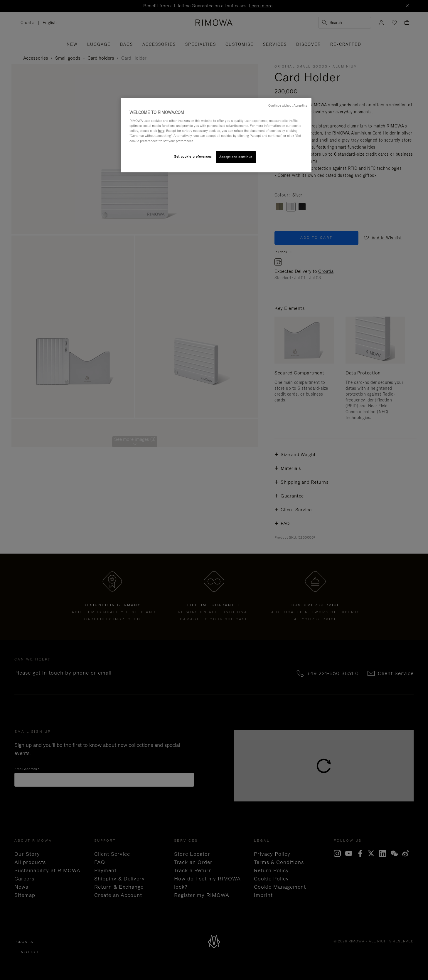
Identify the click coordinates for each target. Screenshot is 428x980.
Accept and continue (236, 157)
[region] (216, 135)
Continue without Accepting (288, 105)
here (161, 131)
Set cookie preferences (193, 157)
